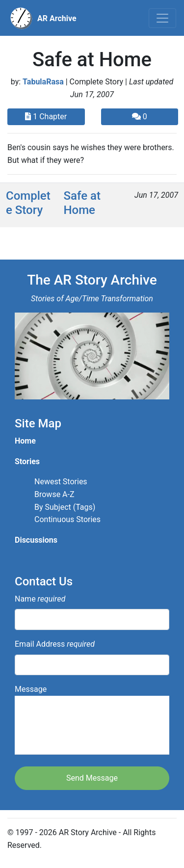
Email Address (55, 644)
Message (92, 720)
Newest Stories (61, 482)
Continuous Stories (67, 519)
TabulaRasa (43, 82)
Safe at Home (82, 203)
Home (25, 441)
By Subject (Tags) (65, 507)
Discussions (36, 540)
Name (40, 599)
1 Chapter (46, 117)
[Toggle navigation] (162, 18)
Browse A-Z (54, 494)
